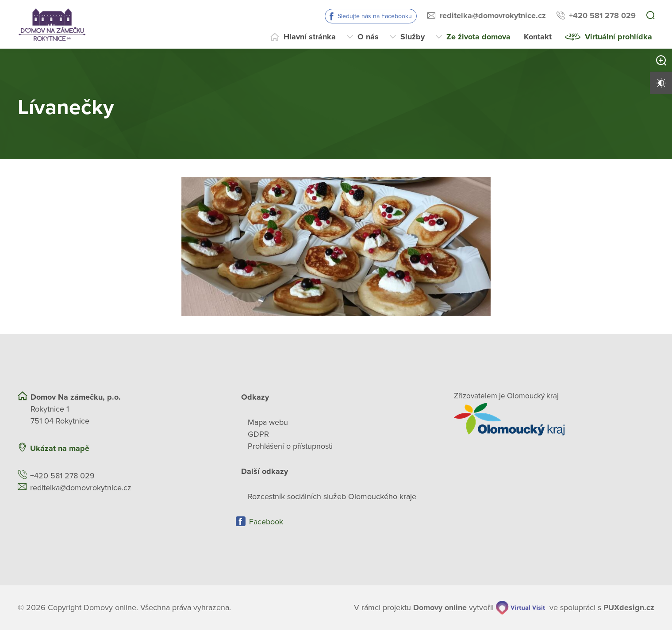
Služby (413, 37)
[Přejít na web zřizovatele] (554, 419)
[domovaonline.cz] (440, 608)
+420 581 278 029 (602, 15)
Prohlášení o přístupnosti (290, 446)
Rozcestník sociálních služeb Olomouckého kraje (332, 496)
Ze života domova (478, 37)
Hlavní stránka (310, 37)
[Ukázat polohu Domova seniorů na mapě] (184, 449)
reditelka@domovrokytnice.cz (493, 15)
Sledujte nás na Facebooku (375, 16)
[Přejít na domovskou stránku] (52, 24)
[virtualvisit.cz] (521, 608)
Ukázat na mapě (60, 448)
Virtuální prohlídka (618, 37)
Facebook (266, 522)
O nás (368, 37)
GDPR (258, 434)
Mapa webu (268, 422)
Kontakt (538, 37)
